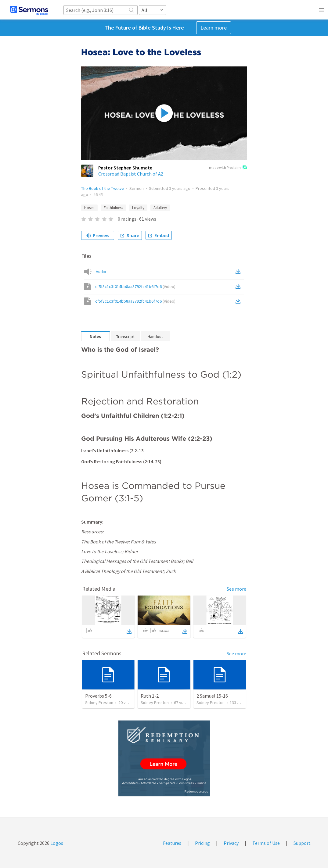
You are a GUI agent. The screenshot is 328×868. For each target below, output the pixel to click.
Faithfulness (113, 208)
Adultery (160, 208)
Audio (101, 272)
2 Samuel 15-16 (212, 696)
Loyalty (138, 208)
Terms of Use (266, 843)
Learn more (214, 28)
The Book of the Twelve (103, 188)
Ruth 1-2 (150, 696)
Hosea (89, 208)
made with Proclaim (228, 168)
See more (236, 589)
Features (172, 843)
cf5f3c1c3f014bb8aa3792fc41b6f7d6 (135, 286)
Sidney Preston (99, 703)
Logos (56, 843)
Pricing (202, 843)
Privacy (231, 843)
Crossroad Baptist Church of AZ (131, 174)
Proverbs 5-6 (98, 696)
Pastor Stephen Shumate (125, 168)
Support (302, 843)
